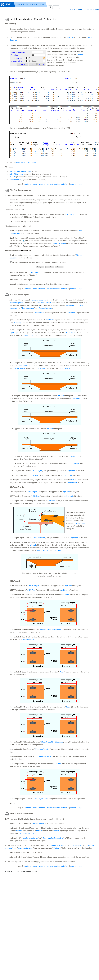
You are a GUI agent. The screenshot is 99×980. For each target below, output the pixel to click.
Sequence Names (59, 243)
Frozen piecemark (45, 308)
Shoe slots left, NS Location (50, 629)
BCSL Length (34, 585)
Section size (40, 312)
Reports (13, 177)
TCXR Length (29, 335)
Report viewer (15, 179)
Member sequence (16, 302)
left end (61, 396)
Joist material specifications (20, 171)
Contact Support (92, 9)
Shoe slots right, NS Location (52, 742)
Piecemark (70, 305)
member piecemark (39, 300)
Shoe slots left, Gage (44, 756)
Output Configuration (36, 272)
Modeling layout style (30, 838)
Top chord (76, 398)
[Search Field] (56, 7)
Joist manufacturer (44, 302)
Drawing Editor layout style (53, 838)
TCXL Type (35, 475)
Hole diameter (29, 639)
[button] (51, 7)
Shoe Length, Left (40, 799)
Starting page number (58, 845)
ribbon (57, 831)
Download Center (75, 9)
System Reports (39, 823)
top (80, 184)
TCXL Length (41, 368)
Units (67, 594)
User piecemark (28, 308)
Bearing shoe (80, 523)
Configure (57, 848)
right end (71, 471)
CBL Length (70, 214)
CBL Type (36, 496)
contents (28, 184)
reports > (74, 184)
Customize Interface (26, 833)
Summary (18, 322)
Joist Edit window (16, 174)
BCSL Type (31, 590)
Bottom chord (42, 550)
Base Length (70, 332)
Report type (14, 332)
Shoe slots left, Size (42, 749)
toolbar (39, 831)
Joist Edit (70, 37)
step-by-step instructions (26, 162)
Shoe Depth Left (39, 538)
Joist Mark (71, 312)
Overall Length (19, 368)
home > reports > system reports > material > (51, 184)
